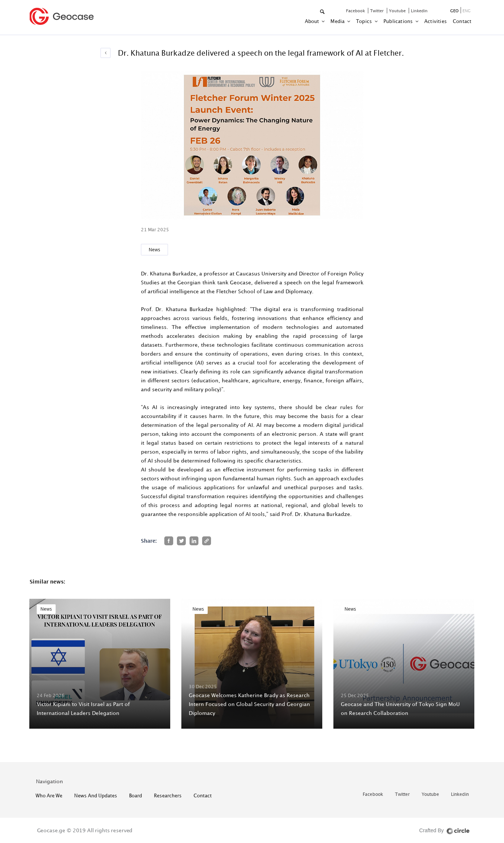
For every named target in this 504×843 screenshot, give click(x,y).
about (313, 21)
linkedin (419, 11)
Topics (365, 21)
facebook (356, 11)
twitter (378, 11)
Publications (399, 21)
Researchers (168, 795)
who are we (49, 795)
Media (338, 21)
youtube (398, 11)
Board (136, 795)
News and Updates (96, 795)
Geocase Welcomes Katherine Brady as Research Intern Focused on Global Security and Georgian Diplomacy (249, 704)
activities (436, 21)
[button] (323, 12)
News (154, 250)
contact (462, 21)
